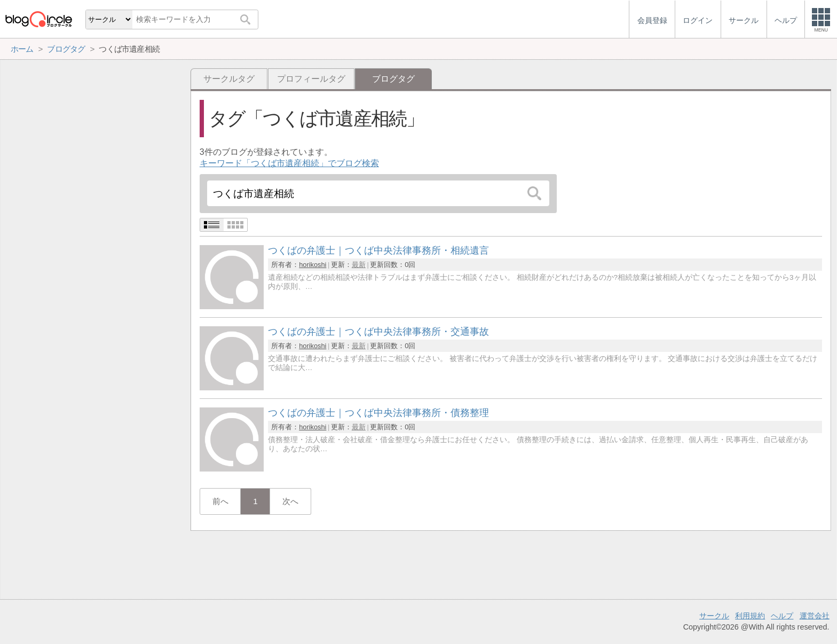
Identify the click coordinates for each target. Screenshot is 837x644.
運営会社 (815, 616)
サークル (714, 616)
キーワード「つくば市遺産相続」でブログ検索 (289, 163)
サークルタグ (229, 79)
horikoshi (313, 265)
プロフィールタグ (311, 79)
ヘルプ (782, 616)
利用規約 (750, 616)
